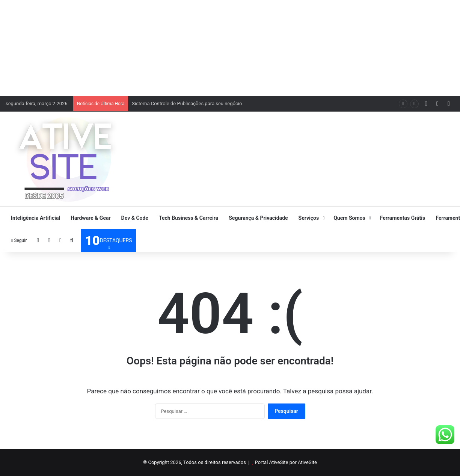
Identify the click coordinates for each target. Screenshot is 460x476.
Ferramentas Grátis (403, 218)
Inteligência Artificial (35, 218)
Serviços (309, 218)
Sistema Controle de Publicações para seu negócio (187, 104)
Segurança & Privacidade (258, 218)
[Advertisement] (230, 47)
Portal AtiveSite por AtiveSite (286, 462)
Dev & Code (135, 218)
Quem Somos (349, 218)
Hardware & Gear (90, 218)
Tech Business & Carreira (189, 218)
